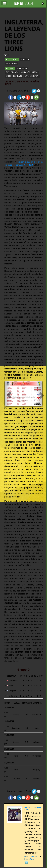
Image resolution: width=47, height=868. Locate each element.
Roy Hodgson (12, 72)
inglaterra (22, 68)
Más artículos (31, 856)
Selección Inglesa (29, 72)
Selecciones (12, 63)
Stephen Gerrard (14, 76)
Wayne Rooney (32, 76)
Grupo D (25, 59)
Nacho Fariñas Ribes (33, 808)
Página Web (29, 859)
